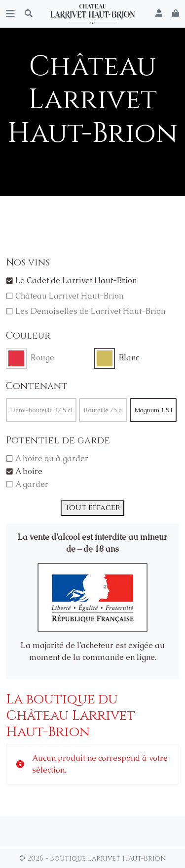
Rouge (42, 358)
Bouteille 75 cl (103, 410)
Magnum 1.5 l (153, 410)
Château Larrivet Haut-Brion (69, 296)
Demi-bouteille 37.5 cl (41, 410)
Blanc (129, 358)
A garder (32, 484)
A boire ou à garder (52, 458)
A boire (29, 471)
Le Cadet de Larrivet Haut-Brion (76, 281)
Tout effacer (92, 508)
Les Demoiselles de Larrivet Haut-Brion (90, 311)
